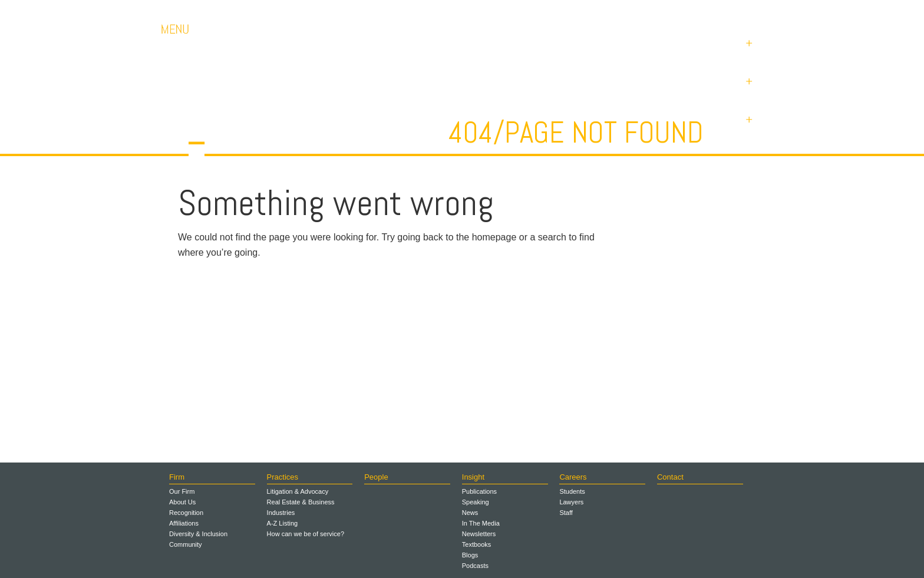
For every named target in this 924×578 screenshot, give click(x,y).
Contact (680, 11)
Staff (566, 513)
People (376, 477)
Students (572, 491)
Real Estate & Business (301, 502)
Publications (479, 491)
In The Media (481, 523)
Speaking (476, 502)
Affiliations (184, 523)
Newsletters (479, 534)
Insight (473, 477)
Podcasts (475, 566)
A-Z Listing (283, 523)
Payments (739, 11)
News (470, 513)
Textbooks (477, 544)
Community (186, 544)
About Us (182, 502)
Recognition (186, 513)
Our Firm (182, 491)
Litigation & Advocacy (298, 491)
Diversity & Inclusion (198, 534)
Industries (281, 513)
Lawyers (571, 502)
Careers (627, 11)
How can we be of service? (306, 534)
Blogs (470, 555)
